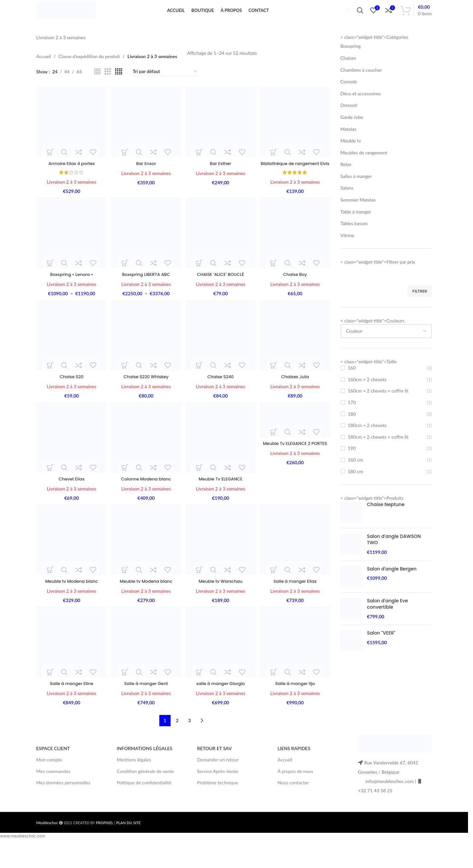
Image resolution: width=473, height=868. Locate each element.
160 (352, 382)
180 (352, 428)
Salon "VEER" (381, 648)
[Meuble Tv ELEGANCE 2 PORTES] (296, 442)
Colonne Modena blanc (146, 500)
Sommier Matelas (358, 214)
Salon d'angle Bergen (392, 583)
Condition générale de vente (145, 793)
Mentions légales (134, 782)
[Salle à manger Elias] (296, 562)
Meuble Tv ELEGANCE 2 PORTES (296, 469)
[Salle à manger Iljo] (296, 665)
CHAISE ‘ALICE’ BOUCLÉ (221, 294)
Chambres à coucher (361, 84)
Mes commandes (53, 793)
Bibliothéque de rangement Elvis (296, 179)
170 (352, 417)
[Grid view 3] (108, 86)
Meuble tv (351, 155)
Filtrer (420, 305)
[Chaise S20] (71, 356)
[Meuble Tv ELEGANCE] (221, 459)
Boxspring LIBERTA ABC (146, 294)
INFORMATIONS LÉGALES (144, 771)
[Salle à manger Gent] (146, 665)
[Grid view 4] (119, 86)
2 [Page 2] (177, 743)
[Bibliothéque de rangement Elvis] (296, 135)
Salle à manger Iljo (296, 706)
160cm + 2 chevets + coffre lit (378, 405)
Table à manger (356, 226)
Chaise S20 (70, 396)
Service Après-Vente (218, 793)
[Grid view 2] (97, 86)
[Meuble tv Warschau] (221, 562)
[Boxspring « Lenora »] (71, 253)
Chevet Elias (70, 500)
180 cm (355, 486)
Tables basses (354, 238)
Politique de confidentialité (144, 805)
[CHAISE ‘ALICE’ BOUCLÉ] (221, 253)
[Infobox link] (345, 17)
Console (349, 96)
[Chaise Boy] (296, 253)
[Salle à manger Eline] (71, 665)
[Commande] (165, 86)
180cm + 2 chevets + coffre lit (378, 451)
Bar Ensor (146, 175)
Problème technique (218, 805)
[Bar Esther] (221, 135)
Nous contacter (293, 805)
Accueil (43, 71)
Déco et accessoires (361, 108)
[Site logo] (77, 17)
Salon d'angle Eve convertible (388, 618)
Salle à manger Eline (71, 706)
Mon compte (49, 782)
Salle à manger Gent (146, 706)
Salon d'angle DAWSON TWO (394, 554)
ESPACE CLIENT (53, 771)
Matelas (349, 143)
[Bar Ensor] (146, 135)
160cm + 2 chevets (367, 394)
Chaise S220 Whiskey (146, 396)
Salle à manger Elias (296, 603)
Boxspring (351, 61)
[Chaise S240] (221, 356)
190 (352, 463)
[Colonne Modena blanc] (146, 459)
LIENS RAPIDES (294, 771)
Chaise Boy (296, 294)
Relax (346, 179)
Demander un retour (218, 782)
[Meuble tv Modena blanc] (71, 562)
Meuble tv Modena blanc (70, 603)
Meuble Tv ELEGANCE (221, 500)
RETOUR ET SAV (214, 771)
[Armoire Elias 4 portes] (71, 135)
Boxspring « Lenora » (70, 294)
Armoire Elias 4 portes (71, 175)
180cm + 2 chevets (367, 439)
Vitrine (348, 250)
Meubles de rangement (364, 167)
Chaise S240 (221, 396)
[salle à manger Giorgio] (221, 665)
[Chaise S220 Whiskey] (146, 356)
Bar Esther (221, 175)
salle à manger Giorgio (221, 706)
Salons (347, 202)
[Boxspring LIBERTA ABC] (146, 253)
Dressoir (349, 120)
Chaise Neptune (386, 519)
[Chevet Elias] (71, 459)
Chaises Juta (296, 396)
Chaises (348, 72)
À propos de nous (295, 793)
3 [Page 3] (190, 743)
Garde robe (352, 131)
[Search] (360, 18)
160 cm (355, 474)
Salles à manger (356, 190)
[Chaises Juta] (296, 356)
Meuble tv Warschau (221, 603)
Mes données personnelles (63, 805)
